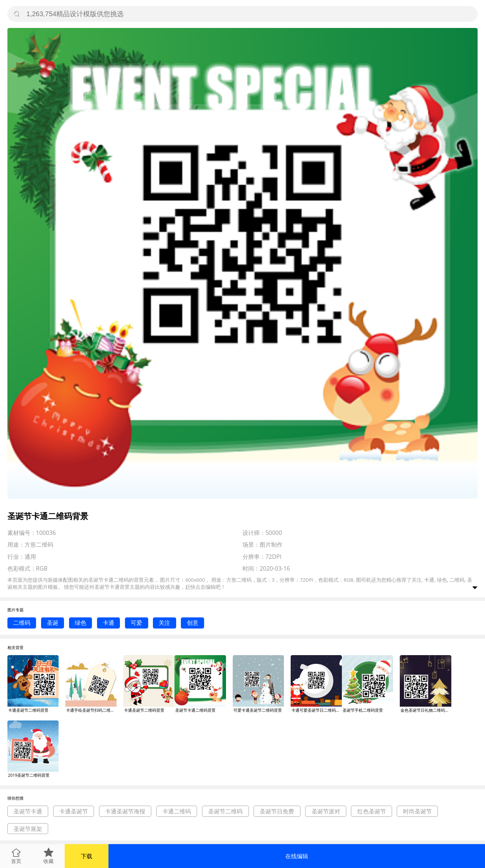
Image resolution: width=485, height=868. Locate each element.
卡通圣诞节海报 (125, 811)
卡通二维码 (177, 811)
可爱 (136, 623)
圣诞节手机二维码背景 (363, 710)
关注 (164, 623)
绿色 (80, 623)
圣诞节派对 (326, 811)
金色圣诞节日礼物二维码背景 (426, 710)
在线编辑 (297, 856)
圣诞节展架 (28, 829)
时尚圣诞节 (417, 811)
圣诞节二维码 (225, 811)
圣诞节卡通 (107, 587)
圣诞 (53, 623)
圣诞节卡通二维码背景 (195, 710)
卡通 (108, 623)
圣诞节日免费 (277, 811)
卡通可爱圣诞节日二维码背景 (317, 710)
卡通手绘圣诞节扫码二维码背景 (91, 710)
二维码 (22, 623)
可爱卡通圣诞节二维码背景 (258, 710)
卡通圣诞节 (74, 811)
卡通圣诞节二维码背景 (28, 710)
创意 (193, 623)
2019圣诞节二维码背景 (29, 775)
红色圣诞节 (372, 811)
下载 (87, 856)
